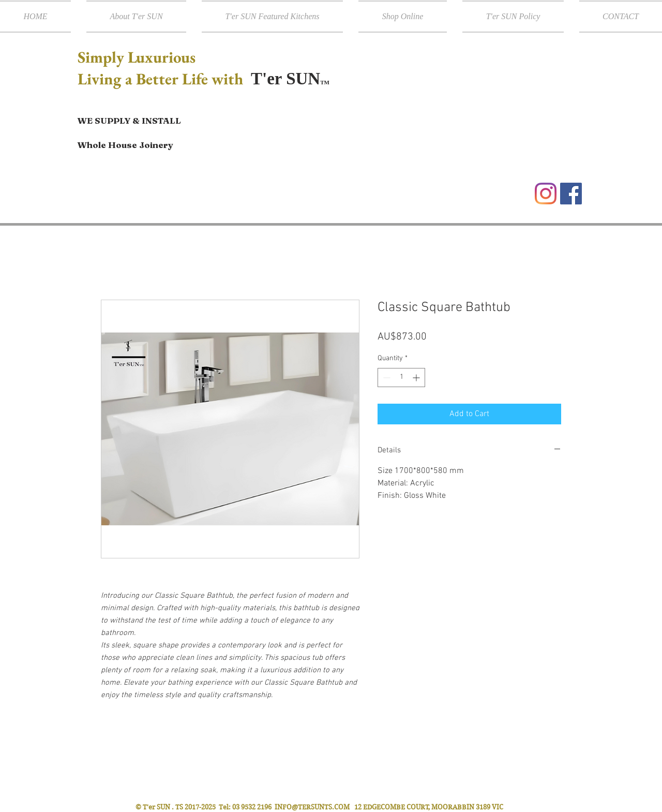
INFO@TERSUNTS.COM (312, 807)
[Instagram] (546, 194)
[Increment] (417, 378)
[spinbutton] (401, 378)
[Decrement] (386, 378)
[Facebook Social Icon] (571, 194)
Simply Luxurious (138, 57)
